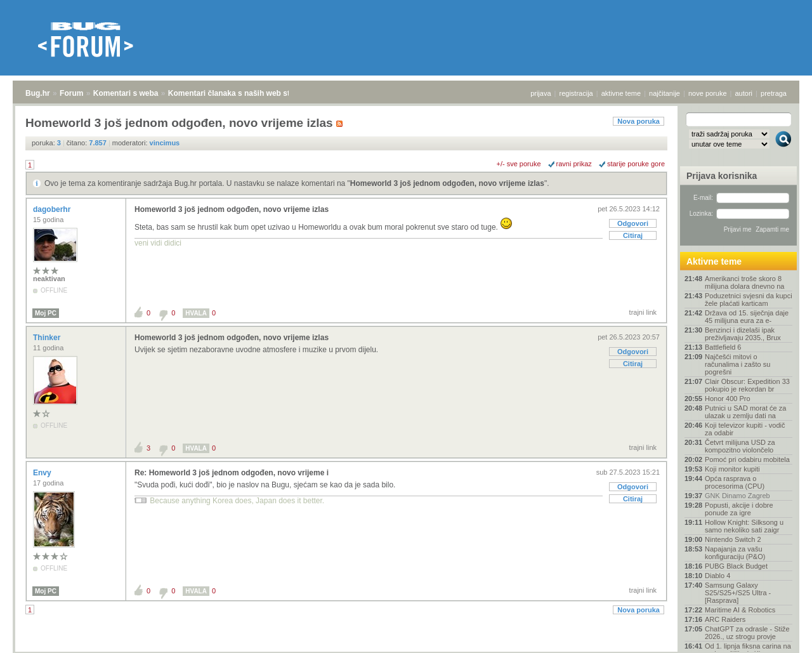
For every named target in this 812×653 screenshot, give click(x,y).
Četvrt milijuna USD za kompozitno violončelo (740, 446)
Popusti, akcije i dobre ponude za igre (739, 509)
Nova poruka (638, 121)
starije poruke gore (636, 164)
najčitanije (665, 93)
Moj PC (46, 313)
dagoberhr (53, 209)
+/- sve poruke (519, 164)
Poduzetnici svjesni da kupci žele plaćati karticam (749, 300)
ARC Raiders (725, 619)
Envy (43, 473)
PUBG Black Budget (736, 566)
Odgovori (633, 223)
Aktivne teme (714, 261)
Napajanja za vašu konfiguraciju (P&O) (735, 553)
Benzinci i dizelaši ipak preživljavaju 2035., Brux (743, 334)
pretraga (774, 93)
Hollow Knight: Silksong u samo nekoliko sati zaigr (744, 526)
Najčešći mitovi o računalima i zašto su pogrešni (737, 364)
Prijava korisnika (722, 176)
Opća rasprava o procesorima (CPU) (735, 482)
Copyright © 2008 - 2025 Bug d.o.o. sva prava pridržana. (406, 649)
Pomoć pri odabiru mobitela (747, 459)
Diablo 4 (717, 576)
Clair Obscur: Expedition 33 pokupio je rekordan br (747, 385)
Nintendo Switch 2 (733, 539)
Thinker (48, 338)
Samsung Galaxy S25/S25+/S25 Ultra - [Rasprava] (738, 593)
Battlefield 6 (723, 347)
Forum (71, 93)
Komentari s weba (126, 93)
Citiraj (633, 235)
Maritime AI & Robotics (740, 610)
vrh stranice (777, 635)
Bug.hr (38, 93)
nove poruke (708, 93)
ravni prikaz (574, 164)
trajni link (643, 312)
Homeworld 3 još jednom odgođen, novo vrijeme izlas (447, 183)
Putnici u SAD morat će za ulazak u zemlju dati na (745, 412)
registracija (576, 93)
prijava (540, 93)
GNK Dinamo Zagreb (737, 496)
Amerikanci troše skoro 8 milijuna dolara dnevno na (744, 282)
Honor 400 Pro (728, 399)
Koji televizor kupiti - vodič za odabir (745, 429)
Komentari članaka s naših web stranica (240, 93)
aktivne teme (621, 93)
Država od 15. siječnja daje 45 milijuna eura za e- (747, 317)
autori (744, 93)
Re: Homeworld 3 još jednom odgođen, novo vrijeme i (232, 473)
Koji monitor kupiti (732, 469)
